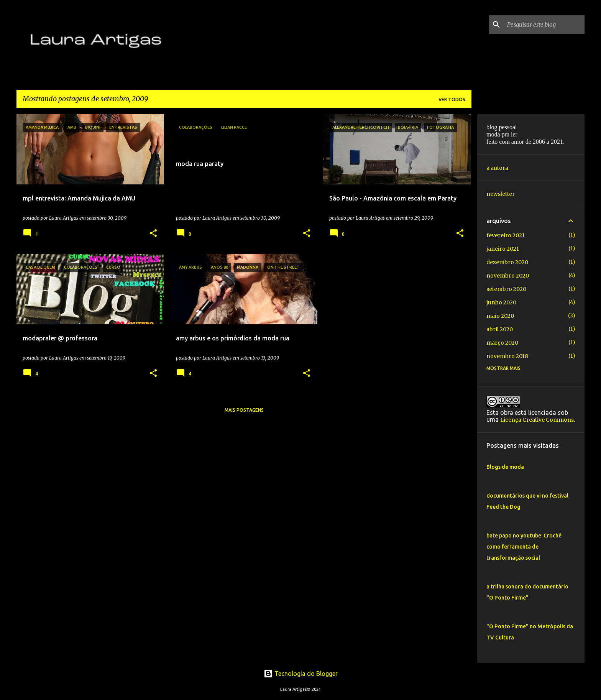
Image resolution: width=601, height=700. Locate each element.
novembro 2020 (508, 276)
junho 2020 (501, 302)
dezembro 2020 (507, 262)
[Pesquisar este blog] (544, 25)
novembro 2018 (507, 356)
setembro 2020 (506, 289)
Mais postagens (244, 410)
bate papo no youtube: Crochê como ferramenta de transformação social (524, 547)
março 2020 (502, 343)
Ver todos (452, 99)
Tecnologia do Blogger (301, 674)
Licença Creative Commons (537, 420)
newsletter (501, 194)
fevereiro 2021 (506, 235)
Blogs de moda (505, 467)
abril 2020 (500, 329)
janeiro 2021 (503, 249)
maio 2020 (500, 316)
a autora (497, 168)
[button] (153, 234)
